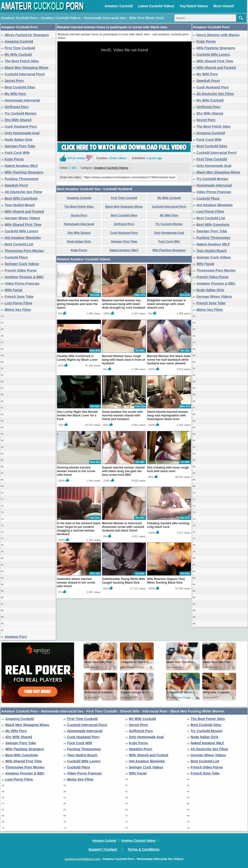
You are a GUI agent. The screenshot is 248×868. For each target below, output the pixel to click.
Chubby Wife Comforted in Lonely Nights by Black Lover (77, 358)
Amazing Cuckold (19, 41)
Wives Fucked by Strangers (27, 35)
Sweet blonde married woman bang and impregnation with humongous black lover (167, 415)
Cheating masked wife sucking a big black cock (168, 525)
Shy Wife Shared (18, 120)
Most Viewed (224, 6)
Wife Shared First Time (23, 225)
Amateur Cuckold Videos (111, 168)
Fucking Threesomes (22, 179)
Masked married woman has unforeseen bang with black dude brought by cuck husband (124, 304)
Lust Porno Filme (18, 303)
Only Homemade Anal (22, 133)
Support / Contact (103, 849)
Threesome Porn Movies (24, 251)
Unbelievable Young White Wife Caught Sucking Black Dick (124, 581)
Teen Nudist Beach (20, 205)
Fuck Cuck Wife (17, 153)
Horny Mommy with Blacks (218, 35)
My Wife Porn (15, 94)
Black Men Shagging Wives (27, 68)
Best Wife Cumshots (21, 198)
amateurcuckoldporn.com (82, 859)
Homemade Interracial (22, 100)
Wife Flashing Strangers (24, 172)
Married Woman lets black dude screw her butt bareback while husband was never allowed (169, 360)
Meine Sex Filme (18, 310)
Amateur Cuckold (119, 6)
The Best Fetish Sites (22, 61)
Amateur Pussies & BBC (24, 277)
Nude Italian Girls (19, 140)
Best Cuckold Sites (20, 87)
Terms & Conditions (144, 849)
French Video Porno (21, 270)
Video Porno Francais (22, 283)
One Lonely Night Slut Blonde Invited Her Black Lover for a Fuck (77, 415)
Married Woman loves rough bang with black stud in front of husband (124, 360)
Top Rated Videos (194, 6)
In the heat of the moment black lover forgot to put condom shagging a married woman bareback (79, 529)
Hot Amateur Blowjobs (23, 238)
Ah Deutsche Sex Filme (23, 192)
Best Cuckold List (19, 244)
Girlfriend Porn (17, 107)
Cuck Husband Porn (21, 126)
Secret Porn (14, 81)
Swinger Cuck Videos (22, 264)
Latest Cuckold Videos (156, 6)
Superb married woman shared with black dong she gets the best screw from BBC (123, 471)
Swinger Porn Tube (20, 146)
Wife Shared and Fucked (24, 211)
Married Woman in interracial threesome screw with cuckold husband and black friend (123, 527)
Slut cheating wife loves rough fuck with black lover (168, 469)
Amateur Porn (16, 637)
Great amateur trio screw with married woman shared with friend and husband (122, 415)
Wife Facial (13, 290)
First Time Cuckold (20, 48)
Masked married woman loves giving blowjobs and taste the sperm (77, 304)
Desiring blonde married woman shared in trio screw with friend (76, 471)
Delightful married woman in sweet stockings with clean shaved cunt (167, 304)
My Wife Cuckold (18, 55)
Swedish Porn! (16, 185)
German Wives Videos (22, 218)
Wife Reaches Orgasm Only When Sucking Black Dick (166, 581)
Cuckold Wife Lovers (21, 231)
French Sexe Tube (19, 297)
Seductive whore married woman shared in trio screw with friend (76, 583)
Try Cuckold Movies (20, 113)
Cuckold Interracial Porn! (25, 74)
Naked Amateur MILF (21, 166)
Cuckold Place (16, 257)
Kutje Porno (14, 159)
